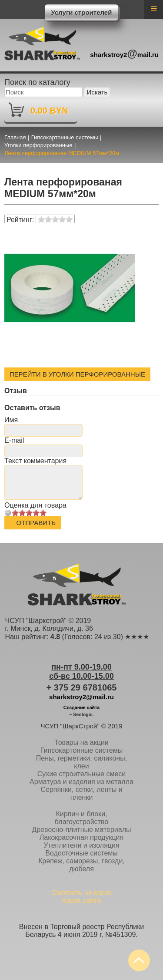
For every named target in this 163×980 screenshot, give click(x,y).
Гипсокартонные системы (81, 750)
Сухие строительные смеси (82, 774)
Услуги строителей (82, 12)
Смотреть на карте (81, 893)
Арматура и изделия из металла (81, 782)
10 (43, 513)
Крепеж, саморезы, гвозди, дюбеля (81, 865)
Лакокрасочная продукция (81, 837)
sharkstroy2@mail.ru (81, 697)
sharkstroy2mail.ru (124, 53)
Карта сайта (81, 901)
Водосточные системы (81, 853)
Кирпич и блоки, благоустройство (81, 818)
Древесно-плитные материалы (81, 830)
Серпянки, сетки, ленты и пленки (81, 793)
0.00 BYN (49, 111)
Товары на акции (81, 743)
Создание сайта (82, 707)
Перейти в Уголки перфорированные (77, 374)
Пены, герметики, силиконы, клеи (81, 762)
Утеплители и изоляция (81, 845)
